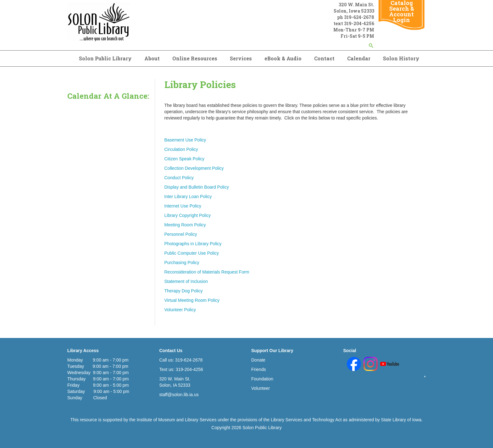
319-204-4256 (359, 23)
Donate (258, 360)
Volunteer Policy (180, 310)
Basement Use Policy (185, 140)
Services (241, 58)
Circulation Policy (181, 149)
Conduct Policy (179, 178)
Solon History (401, 58)
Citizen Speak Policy (185, 159)
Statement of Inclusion (186, 281)
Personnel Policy (181, 234)
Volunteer (260, 388)
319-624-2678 (359, 17)
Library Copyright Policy (188, 215)
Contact (324, 58)
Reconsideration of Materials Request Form (207, 272)
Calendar (359, 58)
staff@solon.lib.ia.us (179, 395)
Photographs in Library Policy (193, 244)
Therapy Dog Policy (184, 291)
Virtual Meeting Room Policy (192, 300)
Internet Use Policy (183, 206)
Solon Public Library (105, 58)
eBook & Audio (283, 58)
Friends (259, 369)
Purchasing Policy (182, 263)
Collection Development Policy (194, 168)
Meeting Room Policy (185, 225)
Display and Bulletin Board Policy (197, 187)
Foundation (262, 379)
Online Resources (195, 58)
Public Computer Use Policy (192, 253)
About (152, 58)
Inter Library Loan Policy (188, 196)
